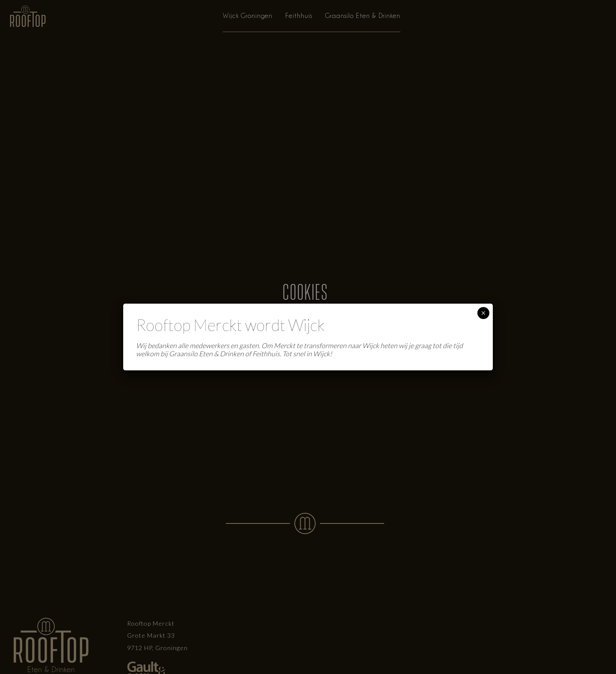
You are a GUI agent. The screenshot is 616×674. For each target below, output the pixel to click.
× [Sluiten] (483, 313)
